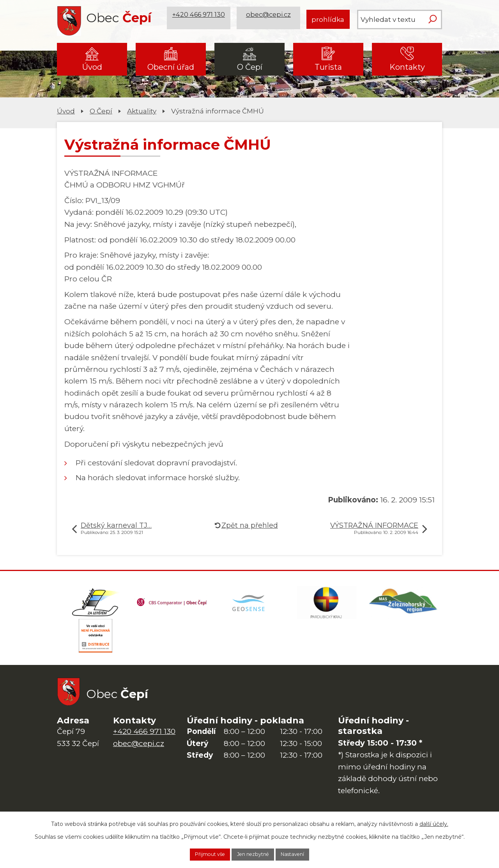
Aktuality (142, 111)
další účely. (434, 822)
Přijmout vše (199, 854)
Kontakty (407, 67)
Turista (328, 67)
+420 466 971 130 (200, 19)
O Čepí (250, 67)
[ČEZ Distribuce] (96, 644)
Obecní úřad (171, 67)
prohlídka (328, 19)
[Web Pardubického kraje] (327, 605)
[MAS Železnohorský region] (403, 605)
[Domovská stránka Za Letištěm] (96, 605)
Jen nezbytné (253, 854)
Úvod (92, 67)
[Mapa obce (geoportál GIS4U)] (249, 605)
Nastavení (304, 854)
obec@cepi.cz (270, 19)
